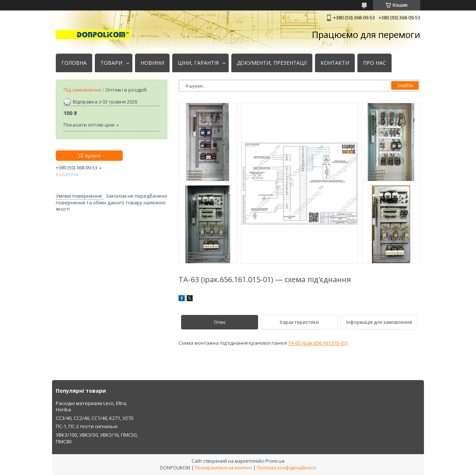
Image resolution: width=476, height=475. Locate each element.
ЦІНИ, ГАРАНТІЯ (198, 63)
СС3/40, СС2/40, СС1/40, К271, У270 (94, 418)
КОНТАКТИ (335, 63)
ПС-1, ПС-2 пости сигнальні (87, 426)
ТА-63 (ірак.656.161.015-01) (318, 343)
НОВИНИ (152, 63)
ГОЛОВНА (74, 63)
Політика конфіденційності (287, 468)
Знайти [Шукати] (405, 85)
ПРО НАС (374, 63)
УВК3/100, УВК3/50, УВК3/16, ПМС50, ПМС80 (97, 438)
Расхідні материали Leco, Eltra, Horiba (91, 407)
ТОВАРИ (111, 63)
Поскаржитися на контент (223, 468)
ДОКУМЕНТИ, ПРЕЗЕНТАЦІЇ (272, 63)
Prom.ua (275, 461)
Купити (93, 156)
